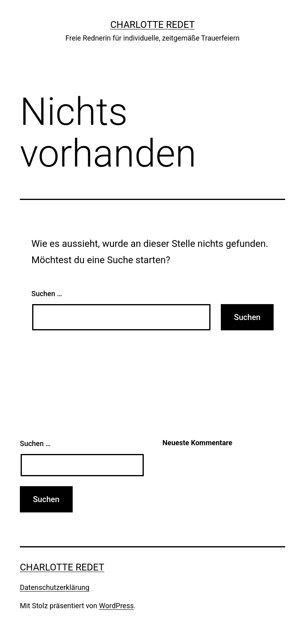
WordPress (116, 606)
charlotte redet (153, 25)
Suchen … (47, 294)
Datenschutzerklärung (55, 587)
